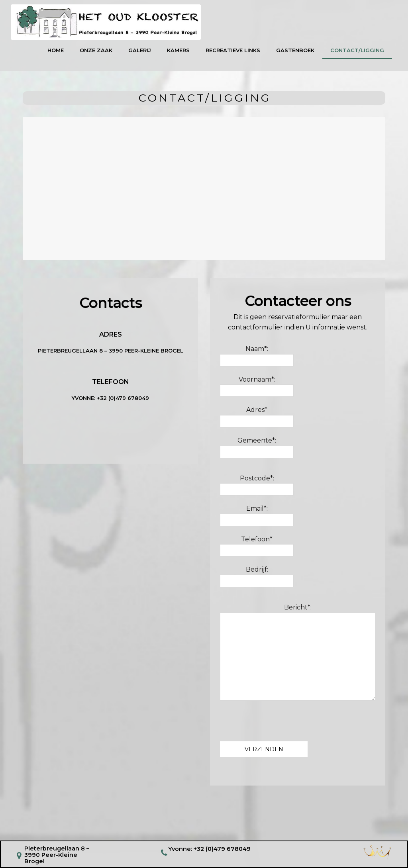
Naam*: (257, 359)
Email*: (257, 519)
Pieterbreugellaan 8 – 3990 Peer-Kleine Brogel (111, 354)
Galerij (140, 53)
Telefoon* (257, 549)
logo (119, 24)
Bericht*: (298, 655)
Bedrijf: (257, 580)
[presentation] (280, 723)
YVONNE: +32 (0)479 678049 (110, 401)
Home (56, 53)
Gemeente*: (257, 451)
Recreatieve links (233, 53)
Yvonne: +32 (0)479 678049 (210, 848)
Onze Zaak (96, 53)
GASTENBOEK (295, 53)
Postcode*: (257, 488)
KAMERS (178, 53)
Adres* (257, 420)
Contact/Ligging (357, 53)
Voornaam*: (257, 390)
